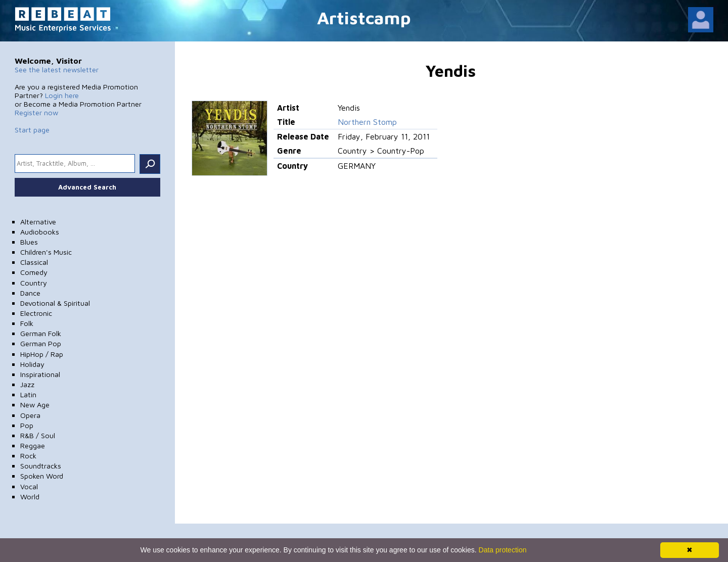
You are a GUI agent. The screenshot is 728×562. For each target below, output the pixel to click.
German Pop (41, 343)
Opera (30, 415)
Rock (28, 456)
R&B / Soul (38, 435)
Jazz (27, 384)
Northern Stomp (367, 122)
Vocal (29, 486)
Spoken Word (42, 476)
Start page (32, 130)
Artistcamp (364, 17)
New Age (35, 405)
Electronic (36, 313)
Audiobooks (40, 232)
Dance (30, 293)
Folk (27, 323)
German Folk (41, 333)
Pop (27, 425)
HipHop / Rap (42, 354)
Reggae (33, 446)
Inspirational (40, 374)
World (30, 497)
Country (34, 283)
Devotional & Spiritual (55, 303)
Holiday (32, 364)
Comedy (34, 272)
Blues (29, 242)
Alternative (38, 222)
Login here (62, 95)
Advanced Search (87, 187)
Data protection (503, 550)
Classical (34, 262)
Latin (28, 394)
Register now (36, 112)
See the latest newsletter (57, 69)
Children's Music (46, 252)
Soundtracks (41, 466)
